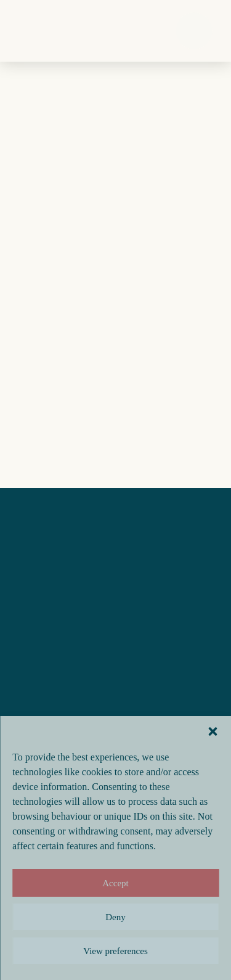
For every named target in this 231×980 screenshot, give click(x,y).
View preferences (115, 951)
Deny (115, 917)
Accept (115, 883)
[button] (213, 731)
